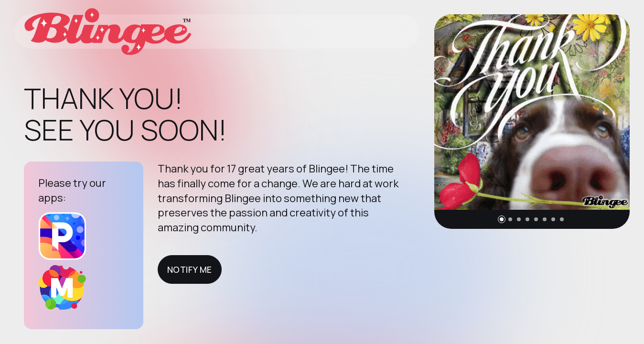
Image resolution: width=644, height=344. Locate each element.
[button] (502, 219)
